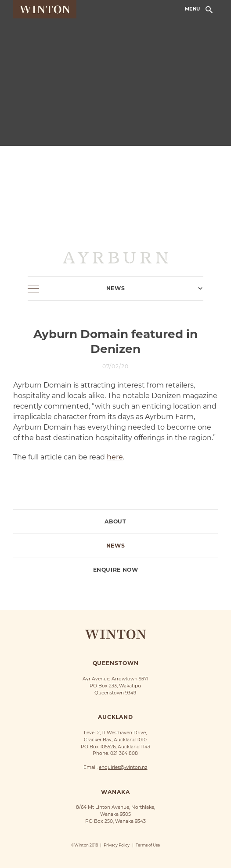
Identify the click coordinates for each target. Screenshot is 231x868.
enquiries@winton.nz (123, 767)
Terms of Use (148, 845)
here (115, 457)
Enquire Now (116, 570)
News (115, 546)
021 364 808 (124, 753)
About (115, 522)
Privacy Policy (117, 845)
